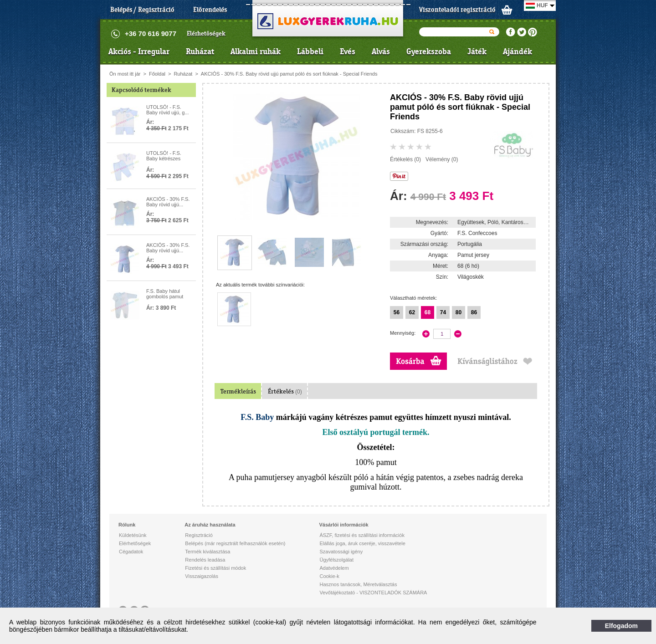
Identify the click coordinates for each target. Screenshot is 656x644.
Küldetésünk (133, 535)
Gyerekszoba (429, 51)
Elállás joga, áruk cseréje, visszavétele (362, 543)
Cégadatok (131, 552)
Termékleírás (238, 391)
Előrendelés (210, 10)
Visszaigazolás (202, 576)
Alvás (381, 51)
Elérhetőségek (206, 33)
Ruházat (200, 51)
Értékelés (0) (405, 159)
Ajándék (518, 51)
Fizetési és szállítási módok (215, 568)
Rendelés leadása (205, 560)
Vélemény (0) (442, 159)
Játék (477, 51)
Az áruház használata (210, 525)
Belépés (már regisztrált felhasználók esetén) (235, 543)
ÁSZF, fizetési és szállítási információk (362, 535)
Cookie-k (329, 576)
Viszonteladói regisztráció (457, 10)
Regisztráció (199, 535)
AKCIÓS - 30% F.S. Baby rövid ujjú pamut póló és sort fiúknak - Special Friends (289, 74)
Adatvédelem (334, 568)
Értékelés (285, 391)
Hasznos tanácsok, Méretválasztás (358, 584)
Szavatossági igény (341, 552)
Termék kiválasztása (208, 552)
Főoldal (157, 74)
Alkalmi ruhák (256, 51)
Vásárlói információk (343, 525)
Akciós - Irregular (139, 51)
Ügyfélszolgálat (336, 560)
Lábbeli (310, 51)
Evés (348, 51)
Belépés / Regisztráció (142, 10)
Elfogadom (621, 626)
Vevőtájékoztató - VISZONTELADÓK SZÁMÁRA (373, 593)
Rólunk (127, 525)
